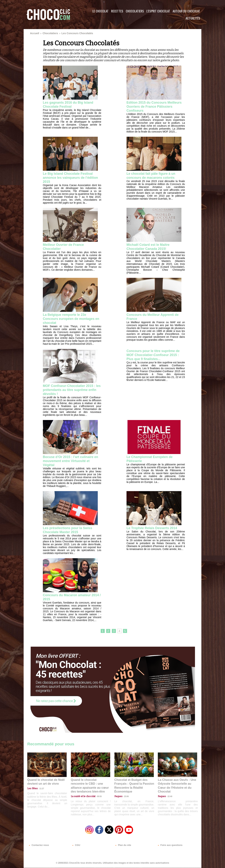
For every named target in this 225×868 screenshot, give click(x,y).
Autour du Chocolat (186, 11)
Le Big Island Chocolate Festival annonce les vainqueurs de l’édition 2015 (71, 178)
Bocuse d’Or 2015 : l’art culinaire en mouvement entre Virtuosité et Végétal (72, 463)
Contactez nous (38, 846)
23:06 (125, 798)
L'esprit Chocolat (158, 11)
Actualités (193, 18)
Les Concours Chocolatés (69, 33)
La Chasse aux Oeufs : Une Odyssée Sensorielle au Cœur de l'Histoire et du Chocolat (176, 786)
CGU (76, 846)
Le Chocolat (101, 11)
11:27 (40, 791)
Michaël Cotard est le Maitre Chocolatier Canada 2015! (151, 247)
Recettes (117, 11)
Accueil (34, 33)
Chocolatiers (135, 11)
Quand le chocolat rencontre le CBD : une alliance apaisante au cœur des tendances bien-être (90, 786)
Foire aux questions (169, 846)
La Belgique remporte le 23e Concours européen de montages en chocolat (72, 320)
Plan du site (123, 846)
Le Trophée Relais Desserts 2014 (155, 530)
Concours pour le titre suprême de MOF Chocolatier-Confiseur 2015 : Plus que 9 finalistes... (154, 356)
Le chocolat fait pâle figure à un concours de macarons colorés (154, 176)
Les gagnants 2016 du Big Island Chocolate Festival (71, 104)
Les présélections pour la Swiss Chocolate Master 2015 (71, 533)
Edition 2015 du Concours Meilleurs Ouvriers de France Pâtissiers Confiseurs (152, 106)
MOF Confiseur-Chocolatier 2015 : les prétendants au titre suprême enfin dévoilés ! (71, 391)
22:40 (168, 794)
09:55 (96, 794)
